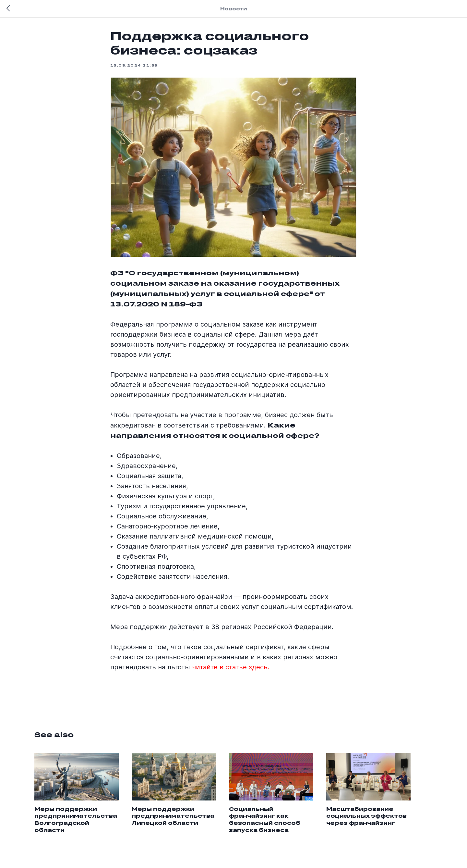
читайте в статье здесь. (231, 669)
